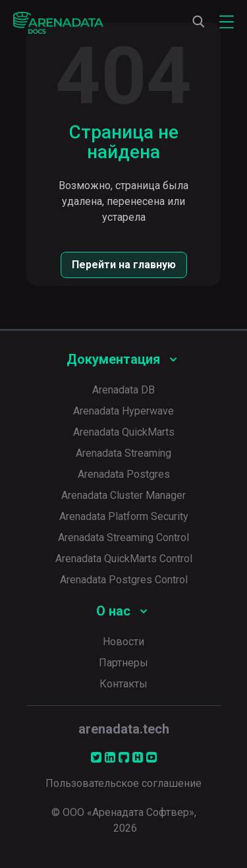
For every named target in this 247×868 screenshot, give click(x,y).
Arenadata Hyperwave (123, 411)
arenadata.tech (124, 729)
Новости (123, 642)
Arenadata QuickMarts (124, 432)
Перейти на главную (124, 265)
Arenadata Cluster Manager (123, 495)
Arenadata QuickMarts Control (124, 559)
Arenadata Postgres (124, 474)
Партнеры (123, 663)
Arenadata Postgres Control (124, 580)
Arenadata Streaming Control (123, 537)
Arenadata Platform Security (124, 516)
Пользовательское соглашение (123, 783)
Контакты (123, 684)
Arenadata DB (123, 390)
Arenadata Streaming (123, 453)
